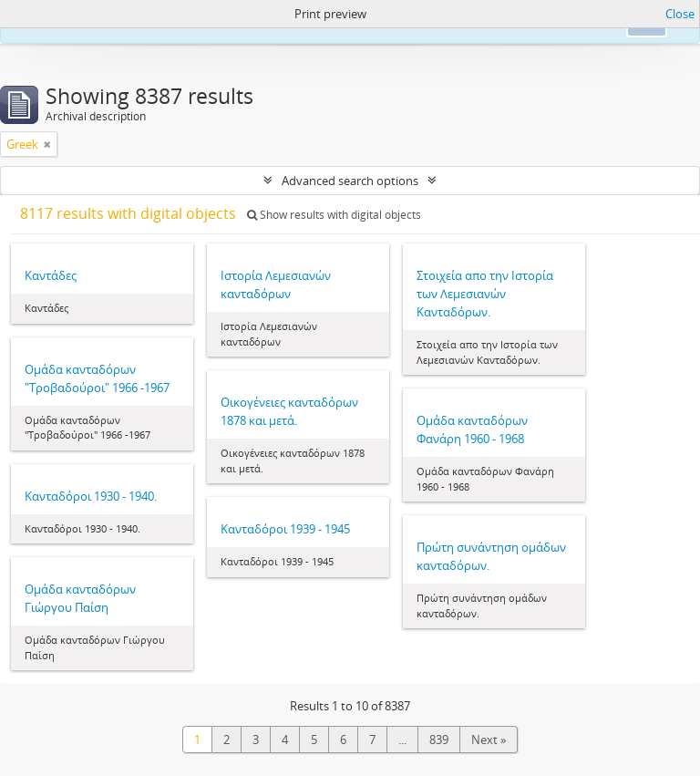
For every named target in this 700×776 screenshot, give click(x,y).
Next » (489, 740)
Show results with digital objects (334, 215)
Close (680, 14)
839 (439, 740)
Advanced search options (350, 181)
